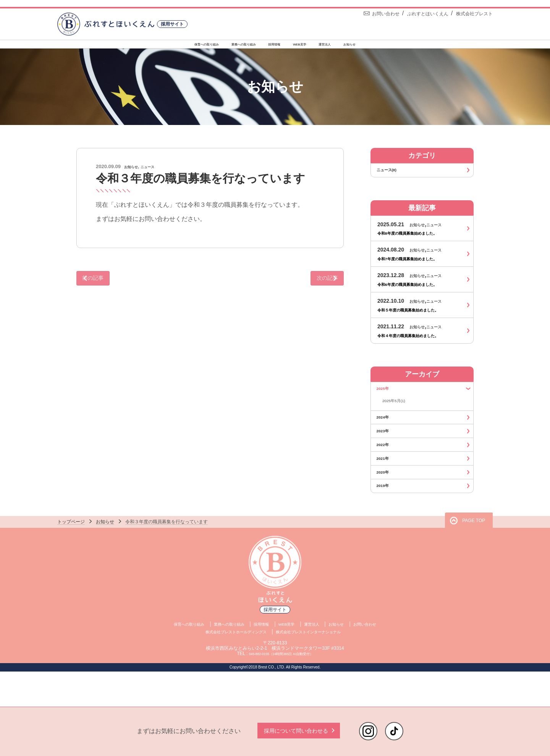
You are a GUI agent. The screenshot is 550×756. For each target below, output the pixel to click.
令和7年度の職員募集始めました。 (419, 266)
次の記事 (315, 285)
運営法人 (360, 46)
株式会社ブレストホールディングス (223, 666)
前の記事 (105, 285)
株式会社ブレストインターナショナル (320, 666)
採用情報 (275, 46)
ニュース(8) (423, 176)
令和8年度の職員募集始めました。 (419, 241)
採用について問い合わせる (299, 731)
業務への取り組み (222, 46)
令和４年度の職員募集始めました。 (420, 343)
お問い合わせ (389, 658)
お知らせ (402, 46)
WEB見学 (317, 46)
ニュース (157, 171)
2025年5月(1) (398, 412)
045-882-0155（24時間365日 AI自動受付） (281, 689)
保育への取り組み (159, 46)
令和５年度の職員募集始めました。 (420, 317)
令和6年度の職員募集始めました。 (419, 292)
